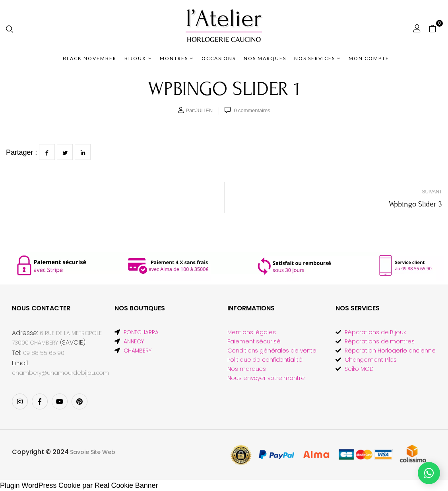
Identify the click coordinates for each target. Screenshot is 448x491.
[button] (435, 28)
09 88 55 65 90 (44, 353)
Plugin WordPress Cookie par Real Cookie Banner (79, 485)
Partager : (21, 152)
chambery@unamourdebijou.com (60, 373)
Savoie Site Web (93, 452)
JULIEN (204, 110)
